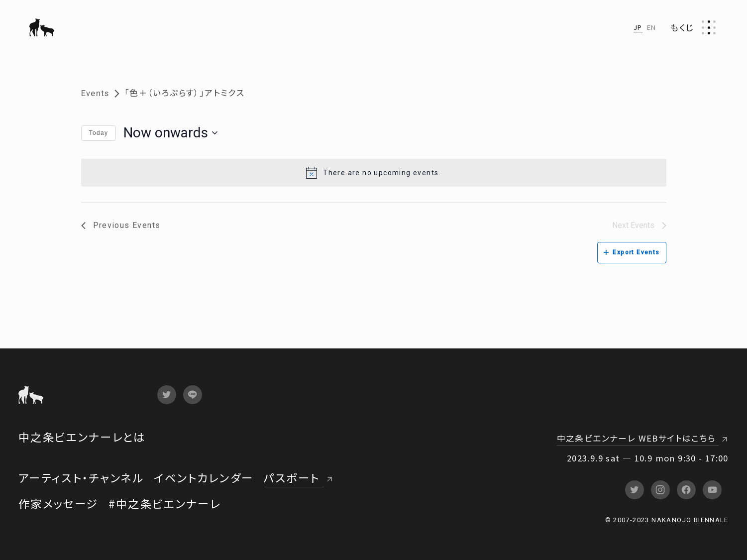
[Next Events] (639, 225)
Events (95, 93)
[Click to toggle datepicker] (170, 133)
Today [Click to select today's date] (99, 133)
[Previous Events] (121, 225)
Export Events (632, 252)
